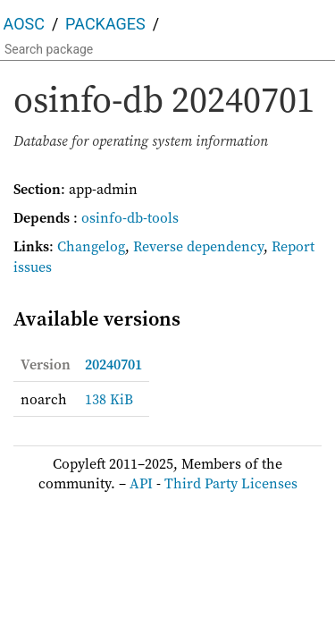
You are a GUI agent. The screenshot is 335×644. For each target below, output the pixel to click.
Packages (105, 24)
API (141, 483)
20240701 (113, 364)
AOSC (24, 24)
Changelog (91, 246)
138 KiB (109, 399)
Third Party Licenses (231, 483)
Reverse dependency (198, 246)
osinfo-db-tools (130, 217)
